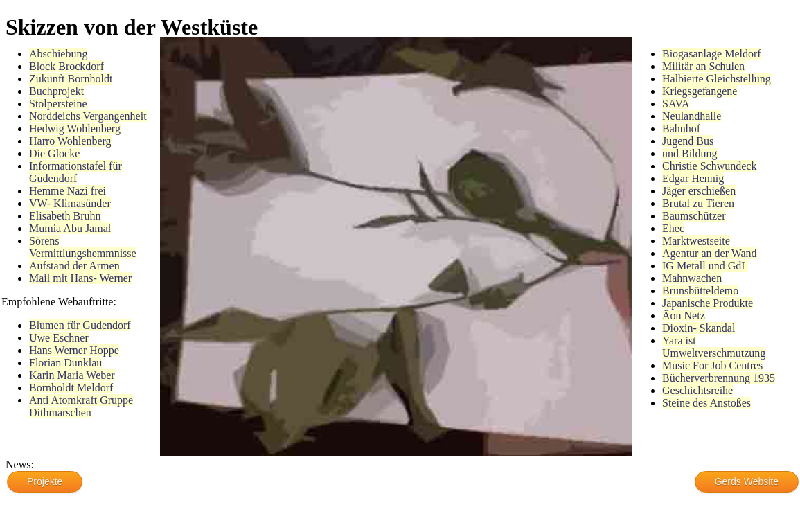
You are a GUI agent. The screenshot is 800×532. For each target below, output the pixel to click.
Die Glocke (54, 153)
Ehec (673, 228)
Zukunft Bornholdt (71, 79)
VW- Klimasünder (70, 203)
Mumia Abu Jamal (70, 228)
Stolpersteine (58, 104)
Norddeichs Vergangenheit (88, 116)
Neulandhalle (692, 116)
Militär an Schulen (703, 66)
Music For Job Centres (712, 365)
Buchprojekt (56, 91)
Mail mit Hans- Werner (80, 278)
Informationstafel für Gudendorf (75, 172)
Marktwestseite (696, 241)
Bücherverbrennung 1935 (719, 378)
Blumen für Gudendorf (80, 325)
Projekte (45, 481)
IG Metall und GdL (705, 266)
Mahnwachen (692, 278)
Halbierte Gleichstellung (717, 79)
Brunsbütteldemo (700, 291)
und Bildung (690, 153)
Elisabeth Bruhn (65, 216)
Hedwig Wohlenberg (75, 128)
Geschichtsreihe (697, 390)
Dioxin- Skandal (699, 328)
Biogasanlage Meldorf (712, 54)
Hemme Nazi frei (68, 191)
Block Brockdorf (66, 66)
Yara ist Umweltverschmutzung (714, 347)
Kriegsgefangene (700, 91)
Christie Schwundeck (709, 166)
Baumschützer (694, 216)
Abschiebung (58, 54)
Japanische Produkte (708, 303)
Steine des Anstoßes (706, 403)
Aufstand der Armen (74, 266)
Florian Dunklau (65, 363)
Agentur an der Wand (710, 253)
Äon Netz (684, 316)
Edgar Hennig (693, 178)
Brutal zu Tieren (698, 203)
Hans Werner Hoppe (74, 350)
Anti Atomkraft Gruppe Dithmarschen (81, 406)
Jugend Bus (688, 141)
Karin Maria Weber (72, 375)
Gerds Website (747, 481)
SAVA (676, 104)
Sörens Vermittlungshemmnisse (83, 247)
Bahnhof (681, 128)
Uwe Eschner (59, 338)
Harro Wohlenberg (70, 141)
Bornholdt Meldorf (71, 388)
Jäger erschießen (699, 191)
